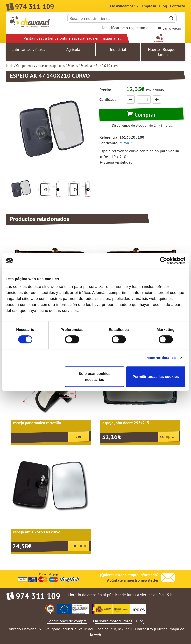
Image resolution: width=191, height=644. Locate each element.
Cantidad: (108, 99)
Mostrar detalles (161, 358)
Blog (163, 6)
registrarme (139, 28)
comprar (168, 436)
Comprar (141, 115)
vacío (169, 28)
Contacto (178, 6)
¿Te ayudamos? (124, 6)
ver (79, 436)
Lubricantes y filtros (28, 49)
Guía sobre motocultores (111, 621)
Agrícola (73, 49)
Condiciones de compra (67, 621)
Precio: (105, 90)
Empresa (149, 6)
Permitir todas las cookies (156, 376)
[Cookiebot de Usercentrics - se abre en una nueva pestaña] (164, 261)
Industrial (118, 49)
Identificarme (113, 28)
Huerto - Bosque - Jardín (163, 52)
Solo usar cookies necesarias (95, 376)
